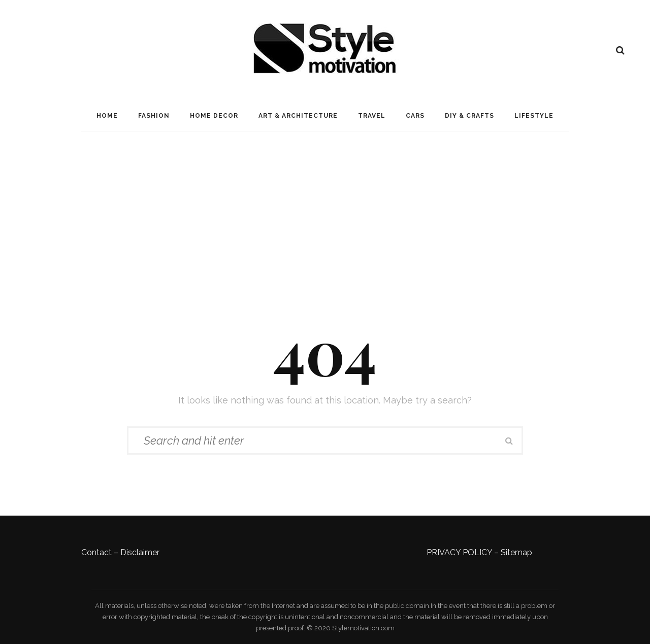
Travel (372, 116)
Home (107, 116)
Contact (96, 552)
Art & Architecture (298, 116)
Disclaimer (140, 552)
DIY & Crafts (469, 116)
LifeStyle (534, 116)
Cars (415, 116)
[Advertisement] (325, 208)
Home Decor (214, 116)
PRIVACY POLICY (459, 552)
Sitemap (516, 552)
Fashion (154, 116)
